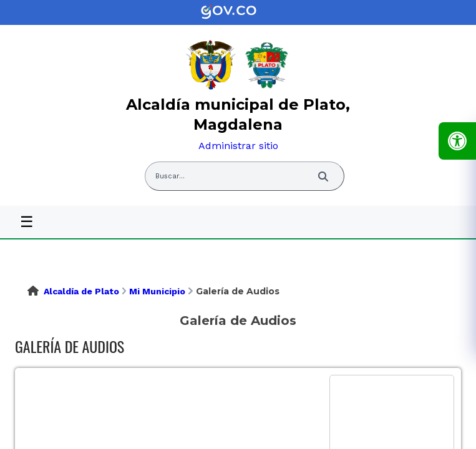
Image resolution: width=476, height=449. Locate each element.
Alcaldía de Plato (81, 291)
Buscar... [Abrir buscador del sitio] (170, 176)
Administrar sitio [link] (238, 146)
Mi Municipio (157, 291)
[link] (238, 12)
